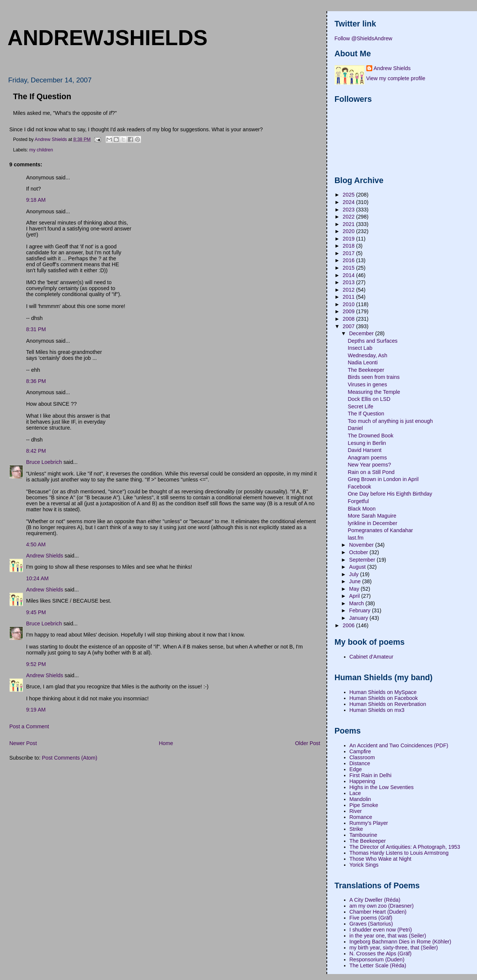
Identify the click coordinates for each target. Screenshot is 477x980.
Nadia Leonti (363, 362)
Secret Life (360, 406)
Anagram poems (367, 458)
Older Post (308, 743)
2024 (350, 202)
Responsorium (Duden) (377, 959)
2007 (350, 326)
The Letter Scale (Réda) (378, 965)
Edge (356, 769)
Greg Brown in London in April (383, 479)
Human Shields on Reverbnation (388, 704)
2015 (350, 268)
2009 (350, 311)
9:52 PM (36, 664)
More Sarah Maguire (372, 516)
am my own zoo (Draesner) (382, 906)
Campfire (360, 751)
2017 (350, 253)
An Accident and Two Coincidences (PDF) (399, 745)
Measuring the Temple (374, 392)
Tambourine (364, 835)
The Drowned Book (370, 436)
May (355, 589)
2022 (350, 217)
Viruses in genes (367, 384)
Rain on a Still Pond (371, 472)
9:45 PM (36, 612)
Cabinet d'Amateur (372, 657)
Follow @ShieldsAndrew (364, 38)
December (362, 333)
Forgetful (358, 501)
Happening (362, 781)
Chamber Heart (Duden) (378, 912)
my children (41, 150)
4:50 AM (36, 544)
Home (166, 743)
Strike (356, 829)
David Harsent (365, 450)
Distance (360, 763)
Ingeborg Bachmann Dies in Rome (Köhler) (400, 942)
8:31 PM (36, 329)
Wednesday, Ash (367, 355)
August (358, 567)
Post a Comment (29, 726)
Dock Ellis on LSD (369, 399)
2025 (350, 195)
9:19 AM (36, 710)
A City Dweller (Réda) (375, 900)
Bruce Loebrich (44, 462)
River (356, 811)
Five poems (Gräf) (371, 918)
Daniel (355, 428)
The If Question (366, 414)
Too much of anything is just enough (390, 421)
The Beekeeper (366, 370)
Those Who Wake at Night (380, 859)
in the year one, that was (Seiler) (388, 936)
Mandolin (360, 799)
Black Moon (362, 509)
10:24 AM (37, 578)
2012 (350, 290)
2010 (350, 304)
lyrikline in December (372, 523)
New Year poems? (369, 465)
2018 (350, 246)
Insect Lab (360, 348)
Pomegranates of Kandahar (380, 530)
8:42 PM (36, 451)
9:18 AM (36, 200)
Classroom (362, 757)
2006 (350, 625)
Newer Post (23, 743)
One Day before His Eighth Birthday (390, 494)
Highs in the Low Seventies (382, 787)
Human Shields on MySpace (383, 692)
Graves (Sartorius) (371, 924)
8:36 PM (36, 381)
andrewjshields (108, 38)
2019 (350, 239)
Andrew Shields (45, 556)
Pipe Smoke (364, 805)
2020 (350, 231)
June (356, 581)
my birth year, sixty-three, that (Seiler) (394, 948)
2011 (350, 297)
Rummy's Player (369, 823)
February (361, 610)
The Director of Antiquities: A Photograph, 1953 (405, 847)
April (355, 596)
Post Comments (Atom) (70, 758)
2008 (350, 319)
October (359, 552)
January (359, 618)
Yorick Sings (364, 865)
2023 (350, 210)
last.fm (356, 538)
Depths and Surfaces (373, 341)
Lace (355, 793)
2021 (350, 224)
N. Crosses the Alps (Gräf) (381, 954)
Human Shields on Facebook (384, 698)
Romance (361, 817)
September (363, 560)
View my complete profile (396, 78)
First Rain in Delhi (371, 775)
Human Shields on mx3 (377, 710)
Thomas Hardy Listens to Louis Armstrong (399, 853)
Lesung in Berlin (367, 443)
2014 (350, 275)
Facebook (359, 487)
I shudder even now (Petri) (381, 930)
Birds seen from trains (374, 377)
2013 (350, 282)
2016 (350, 260)
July (355, 574)
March (357, 603)
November (362, 545)
